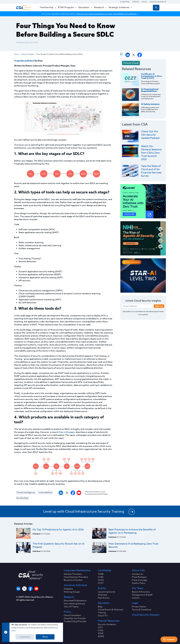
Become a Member (73, 580)
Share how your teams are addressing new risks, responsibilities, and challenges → (107, 14)
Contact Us (137, 574)
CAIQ (100, 630)
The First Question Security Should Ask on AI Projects (58, 545)
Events (136, 2)
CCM (100, 627)
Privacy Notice (139, 607)
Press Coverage (140, 580)
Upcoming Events (106, 592)
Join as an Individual (75, 585)
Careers (136, 598)
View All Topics (71, 607)
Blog (144, 2)
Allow (45, 637)
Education (104, 603)
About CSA (138, 570)
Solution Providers (73, 574)
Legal (135, 603)
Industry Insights (28, 54)
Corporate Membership (77, 570)
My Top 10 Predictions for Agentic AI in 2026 (58, 530)
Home (16, 54)
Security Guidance (107, 624)
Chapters (125, 2)
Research (69, 597)
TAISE (101, 574)
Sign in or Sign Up (158, 2)
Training (102, 613)
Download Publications (75, 601)
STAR (101, 633)
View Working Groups (74, 604)
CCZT (101, 583)
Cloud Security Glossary (146, 615)
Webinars (102, 595)
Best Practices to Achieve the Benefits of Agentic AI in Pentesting (132, 531)
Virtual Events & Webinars (110, 610)
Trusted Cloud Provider (75, 621)
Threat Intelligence (26, 492)
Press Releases (139, 577)
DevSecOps (22, 498)
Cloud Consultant (72, 615)
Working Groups (72, 592)
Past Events (104, 598)
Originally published (24, 61)
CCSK (101, 577)
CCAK (101, 580)
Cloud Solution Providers (76, 577)
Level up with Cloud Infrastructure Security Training (84, 511)
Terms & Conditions (142, 610)
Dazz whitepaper (67, 432)
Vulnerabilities (45, 492)
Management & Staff (142, 595)
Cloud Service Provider (75, 618)
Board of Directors (141, 592)
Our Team (138, 588)
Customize (25, 637)
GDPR (101, 636)
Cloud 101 (103, 616)
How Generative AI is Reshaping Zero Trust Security (133, 545)
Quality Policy (139, 583)
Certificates (105, 570)
